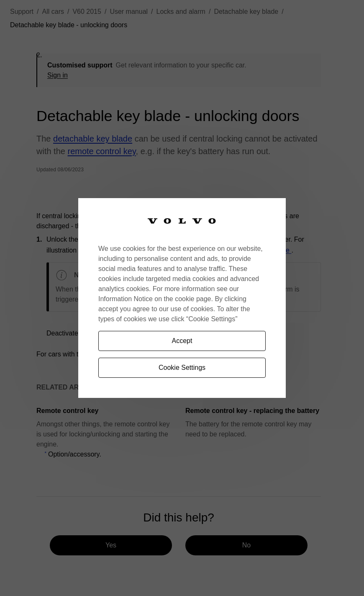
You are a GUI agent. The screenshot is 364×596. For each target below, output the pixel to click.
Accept (182, 341)
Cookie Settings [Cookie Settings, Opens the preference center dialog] (182, 368)
